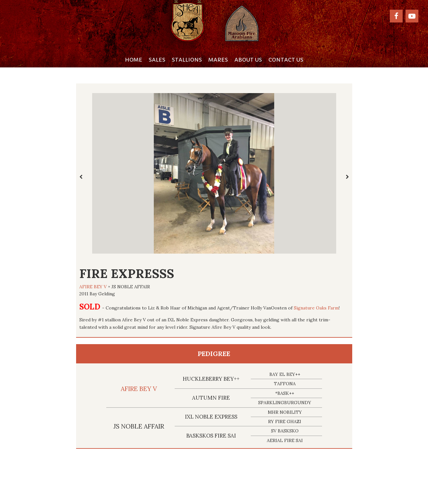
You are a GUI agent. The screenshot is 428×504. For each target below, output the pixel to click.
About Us (248, 60)
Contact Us (286, 60)
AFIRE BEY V (93, 287)
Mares (218, 60)
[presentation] (81, 177)
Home (134, 60)
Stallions (187, 60)
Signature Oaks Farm (316, 308)
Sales (157, 60)
